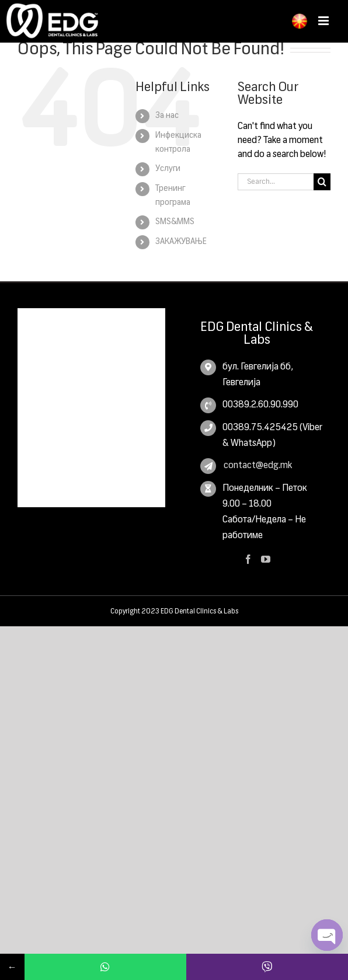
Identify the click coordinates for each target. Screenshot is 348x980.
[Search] (322, 182)
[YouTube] (266, 559)
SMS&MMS (175, 222)
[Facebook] (248, 559)
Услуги (168, 169)
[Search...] (276, 182)
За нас (167, 116)
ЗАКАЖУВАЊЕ (181, 242)
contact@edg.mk (257, 466)
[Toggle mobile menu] (324, 21)
